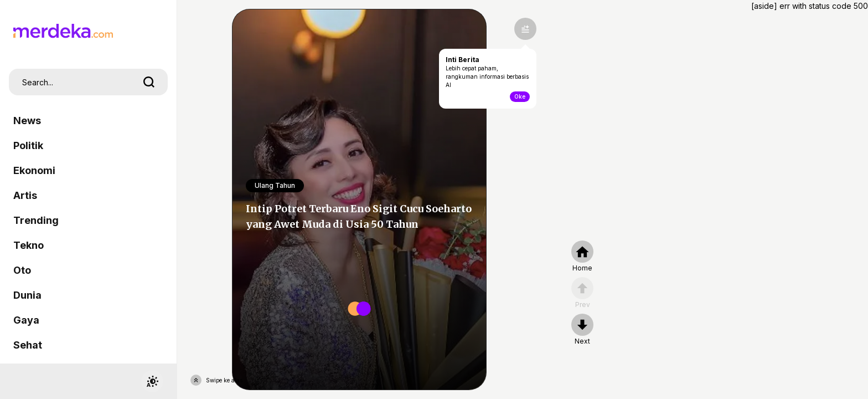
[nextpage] (582, 330)
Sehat (28, 345)
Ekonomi (34, 170)
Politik (28, 145)
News (27, 121)
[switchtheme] (152, 381)
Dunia (27, 295)
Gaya (26, 320)
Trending (36, 220)
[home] (582, 257)
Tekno (29, 245)
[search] (149, 82)
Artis (25, 195)
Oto (22, 270)
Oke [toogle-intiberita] (520, 96)
